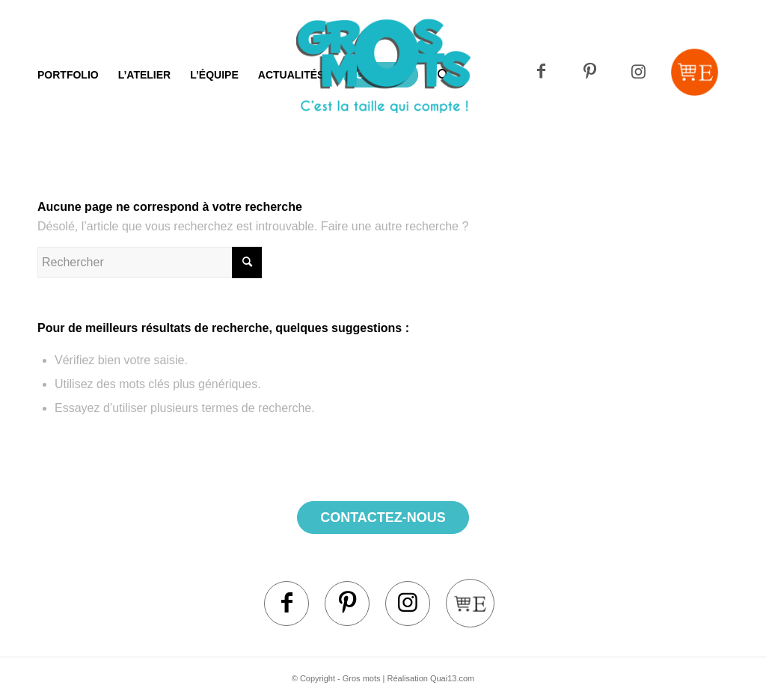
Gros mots (362, 678)
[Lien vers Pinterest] (590, 72)
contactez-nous (383, 518)
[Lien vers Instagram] (638, 72)
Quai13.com (452, 678)
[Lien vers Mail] (695, 72)
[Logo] (383, 93)
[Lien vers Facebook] (541, 72)
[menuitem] (68, 75)
